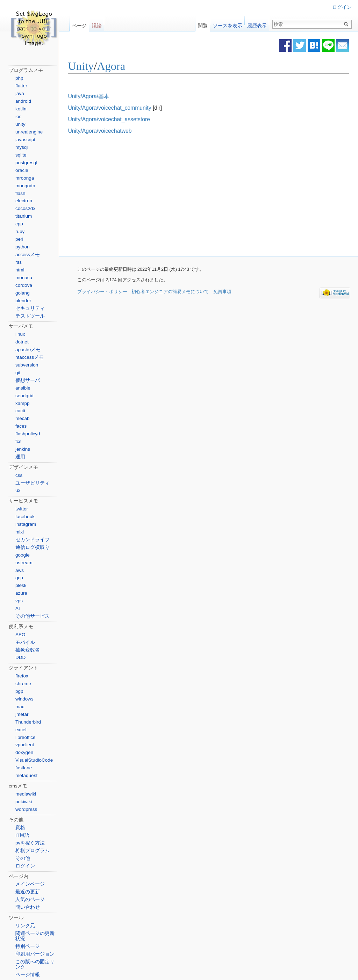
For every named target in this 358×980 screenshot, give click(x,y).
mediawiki (26, 794)
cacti (20, 411)
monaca (24, 278)
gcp (19, 578)
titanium (24, 216)
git (18, 373)
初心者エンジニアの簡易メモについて (170, 292)
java (20, 93)
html (20, 270)
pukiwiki (24, 802)
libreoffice (26, 737)
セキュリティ (30, 308)
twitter (22, 509)
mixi (20, 532)
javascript (25, 140)
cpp (19, 224)
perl (19, 239)
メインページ (30, 884)
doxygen (24, 752)
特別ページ (28, 946)
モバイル (25, 642)
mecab (23, 418)
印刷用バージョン (35, 954)
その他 (23, 858)
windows (24, 699)
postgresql (26, 163)
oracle (22, 170)
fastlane (24, 768)
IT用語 (22, 835)
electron (24, 201)
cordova (24, 285)
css (19, 475)
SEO (20, 635)
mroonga (25, 178)
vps (19, 601)
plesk (21, 585)
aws (20, 570)
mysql (22, 147)
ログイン (342, 7)
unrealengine (29, 132)
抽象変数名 (28, 650)
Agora (122, 66)
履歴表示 (257, 24)
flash (20, 193)
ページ (79, 24)
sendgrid (24, 396)
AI (18, 608)
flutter (21, 86)
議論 (97, 24)
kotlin (21, 109)
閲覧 (203, 24)
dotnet (22, 342)
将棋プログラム (33, 851)
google (23, 555)
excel (21, 730)
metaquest (26, 775)
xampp (23, 403)
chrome (23, 684)
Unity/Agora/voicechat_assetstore (120, 120)
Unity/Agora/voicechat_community (121, 108)
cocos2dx (25, 208)
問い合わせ (28, 907)
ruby (20, 231)
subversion (27, 365)
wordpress (26, 809)
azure (21, 593)
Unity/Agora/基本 (100, 96)
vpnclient (25, 745)
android (23, 101)
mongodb (25, 186)
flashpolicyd (28, 434)
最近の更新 (28, 892)
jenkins (23, 449)
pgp (19, 691)
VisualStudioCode (34, 760)
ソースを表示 (228, 24)
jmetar (22, 714)
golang (23, 293)
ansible (23, 388)
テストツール (30, 316)
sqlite (21, 155)
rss (19, 262)
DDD (20, 657)
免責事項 (222, 292)
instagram (26, 524)
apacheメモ (28, 350)
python (23, 247)
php (19, 78)
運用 (20, 457)
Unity (92, 66)
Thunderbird (28, 722)
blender (23, 301)
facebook (25, 517)
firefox (22, 676)
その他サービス (33, 616)
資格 (20, 827)
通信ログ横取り (33, 547)
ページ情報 (28, 975)
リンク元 (25, 926)
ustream (24, 563)
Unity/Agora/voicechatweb (111, 131)
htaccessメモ (30, 357)
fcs (18, 441)
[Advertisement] (155, 196)
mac (20, 707)
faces (21, 426)
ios (18, 117)
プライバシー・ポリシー (102, 292)
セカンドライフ (33, 540)
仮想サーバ (28, 380)
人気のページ (30, 899)
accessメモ (28, 255)
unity (20, 124)
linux (20, 334)
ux (18, 490)
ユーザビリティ (33, 483)
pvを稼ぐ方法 (30, 843)
